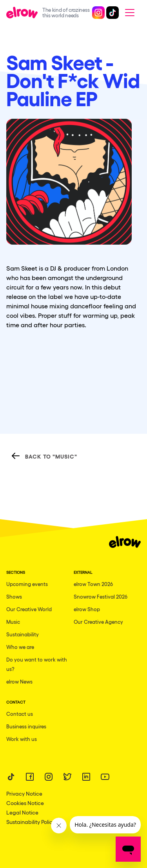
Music (13, 622)
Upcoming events (27, 584)
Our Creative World (29, 609)
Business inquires (26, 726)
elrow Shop (87, 609)
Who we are (20, 647)
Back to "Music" (44, 456)
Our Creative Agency (98, 622)
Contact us (20, 714)
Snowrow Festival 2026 (101, 596)
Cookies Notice (25, 803)
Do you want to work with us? (37, 664)
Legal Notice (22, 812)
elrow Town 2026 (93, 584)
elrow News (19, 681)
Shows (14, 596)
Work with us (22, 739)
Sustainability (23, 634)
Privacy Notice (24, 793)
